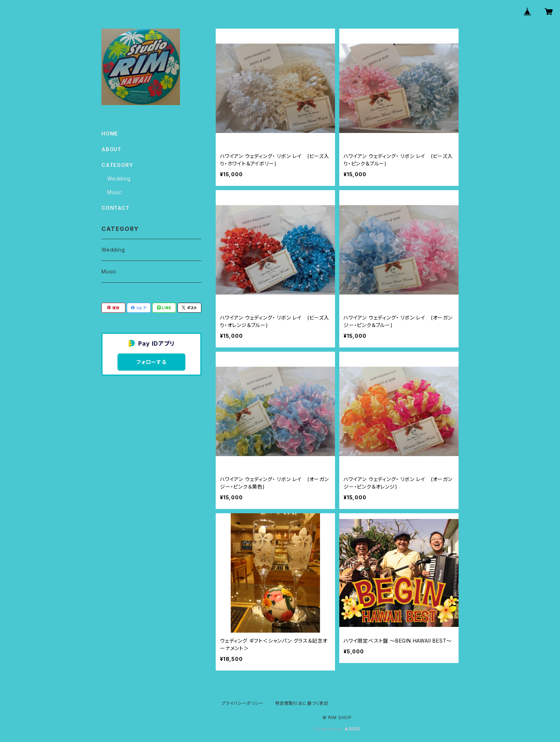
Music (115, 192)
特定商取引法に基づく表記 (302, 703)
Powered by (337, 729)
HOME (110, 133)
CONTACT (116, 208)
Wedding (119, 179)
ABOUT (111, 149)
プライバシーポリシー (242, 703)
